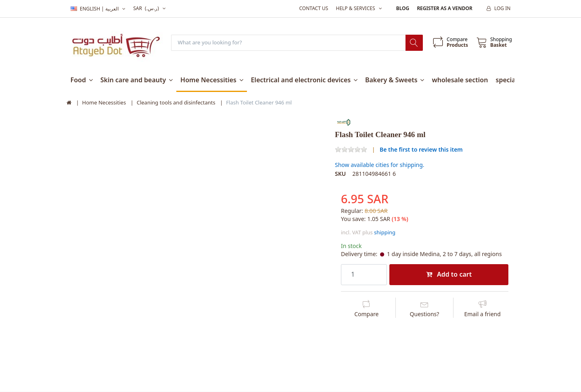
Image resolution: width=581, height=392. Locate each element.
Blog (403, 8)
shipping (385, 233)
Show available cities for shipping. (380, 165)
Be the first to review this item (421, 149)
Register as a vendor (444, 8)
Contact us (313, 8)
